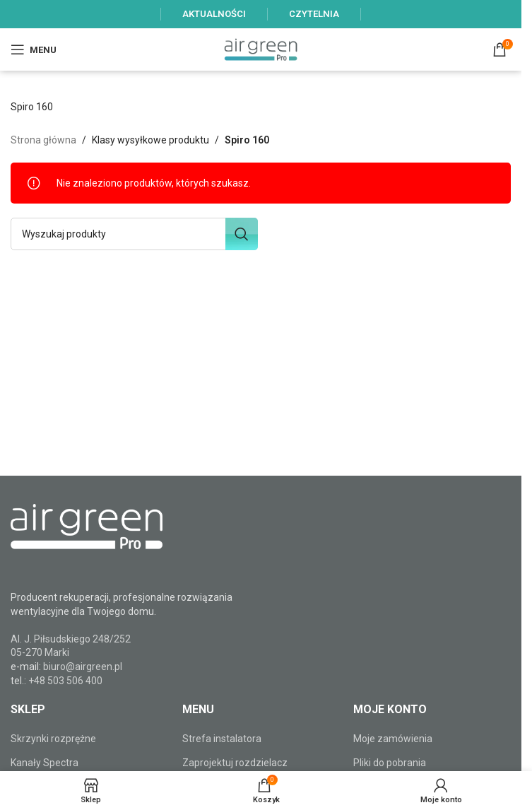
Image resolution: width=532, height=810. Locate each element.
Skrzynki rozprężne (53, 739)
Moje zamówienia (393, 739)
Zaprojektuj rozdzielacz (235, 763)
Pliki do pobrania (390, 763)
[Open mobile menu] (34, 49)
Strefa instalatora (222, 739)
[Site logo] (261, 49)
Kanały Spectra (45, 763)
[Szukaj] (134, 234)
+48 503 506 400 (65, 681)
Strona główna (43, 140)
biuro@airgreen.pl (83, 667)
